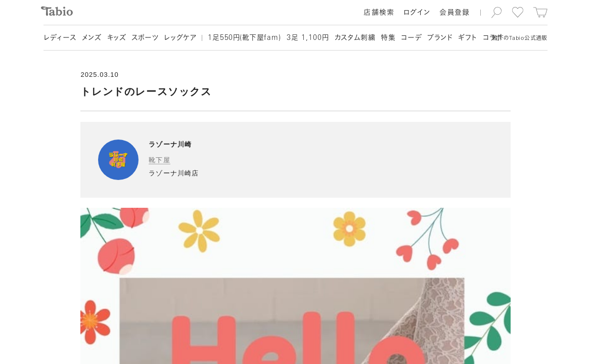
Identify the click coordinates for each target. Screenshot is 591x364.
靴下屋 (159, 160)
